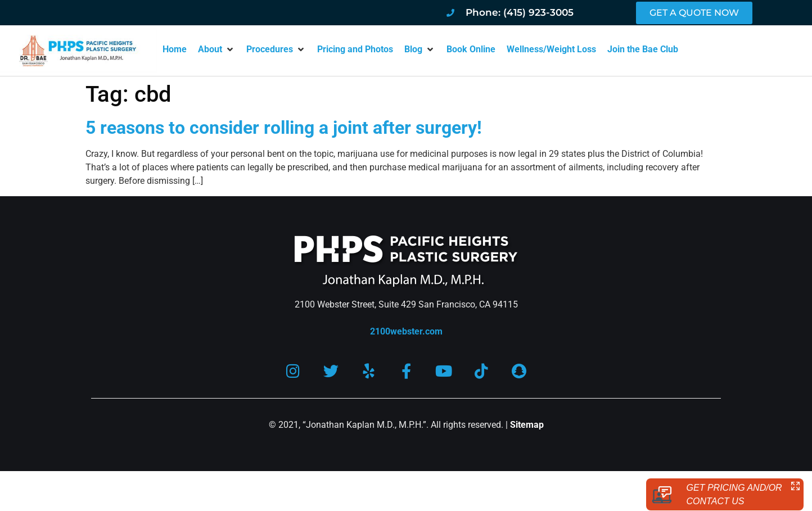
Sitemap (527, 425)
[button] (216, 49)
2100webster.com (406, 331)
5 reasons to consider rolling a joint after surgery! (284, 128)
